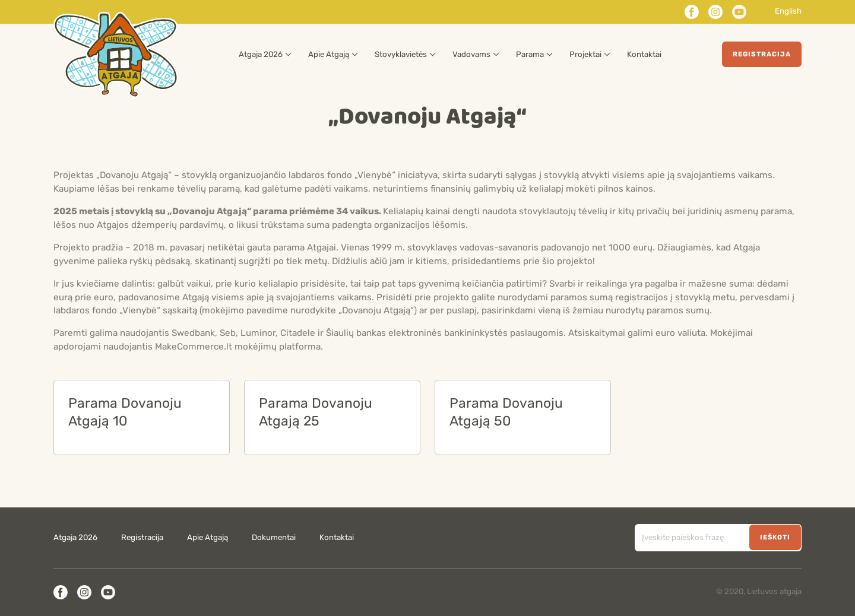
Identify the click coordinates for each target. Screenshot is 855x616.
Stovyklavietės (401, 55)
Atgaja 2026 (261, 55)
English (788, 12)
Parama (530, 55)
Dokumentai (274, 538)
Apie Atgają (329, 55)
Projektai (585, 55)
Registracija (762, 54)
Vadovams (471, 55)
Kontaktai (644, 55)
